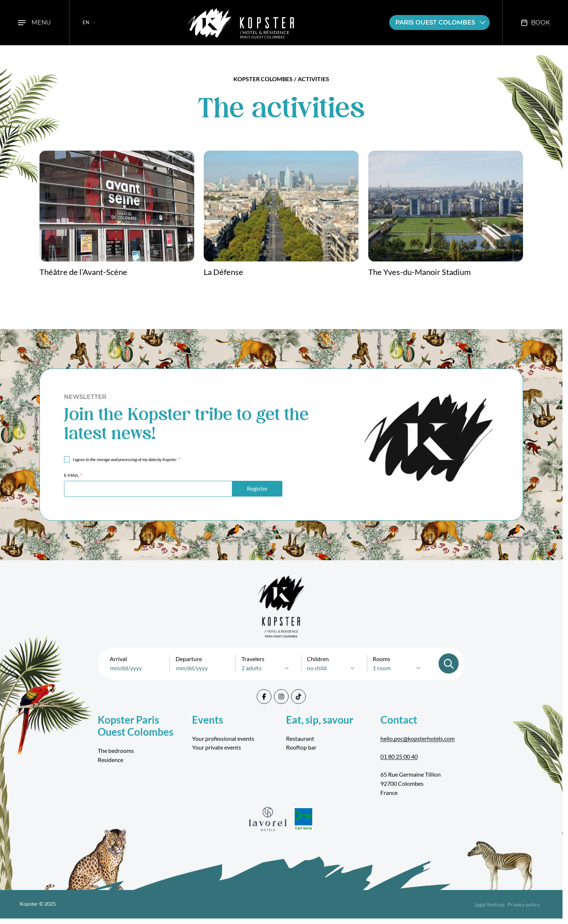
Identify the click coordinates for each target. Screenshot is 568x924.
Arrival (118, 659)
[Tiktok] (298, 697)
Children (318, 659)
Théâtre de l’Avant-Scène (83, 272)
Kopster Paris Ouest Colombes (136, 726)
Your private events (217, 747)
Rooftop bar (301, 747)
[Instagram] (281, 697)
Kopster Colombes (263, 79)
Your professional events (223, 738)
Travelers (253, 659)
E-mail (73, 475)
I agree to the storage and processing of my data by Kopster (126, 459)
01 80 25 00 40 (399, 756)
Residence (110, 760)
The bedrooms (116, 750)
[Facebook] (264, 697)
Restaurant (300, 738)
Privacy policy (524, 904)
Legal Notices (490, 904)
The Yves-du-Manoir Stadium (420, 272)
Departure (189, 659)
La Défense (223, 272)
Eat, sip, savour (320, 720)
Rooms (381, 659)
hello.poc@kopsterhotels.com (417, 738)
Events (208, 720)
